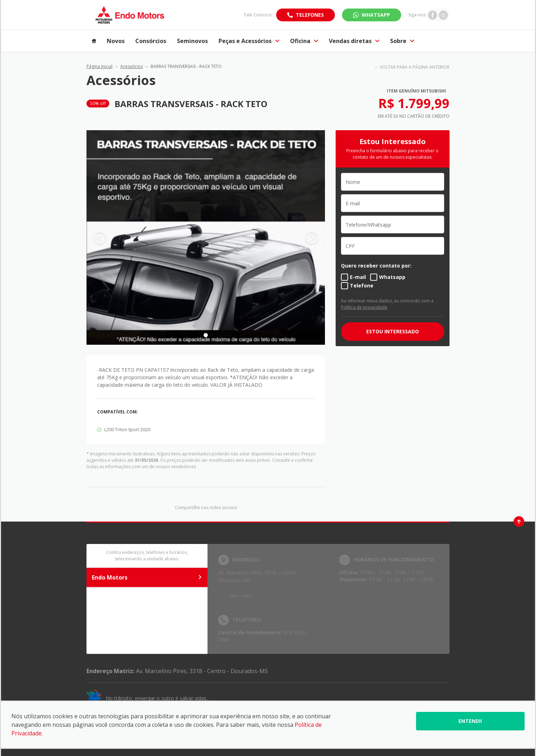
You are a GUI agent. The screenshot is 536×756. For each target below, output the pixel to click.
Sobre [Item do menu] (402, 41)
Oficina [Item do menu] (304, 41)
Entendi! (470, 721)
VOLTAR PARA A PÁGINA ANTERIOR (415, 67)
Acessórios (132, 66)
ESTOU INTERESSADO (393, 331)
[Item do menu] (94, 41)
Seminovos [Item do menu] (192, 41)
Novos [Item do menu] (116, 41)
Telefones (310, 15)
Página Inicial (99, 66)
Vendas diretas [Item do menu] (354, 41)
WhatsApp (376, 15)
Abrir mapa (241, 596)
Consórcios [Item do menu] (151, 41)
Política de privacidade (364, 307)
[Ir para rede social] (433, 15)
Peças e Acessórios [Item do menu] (249, 41)
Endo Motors (147, 577)
